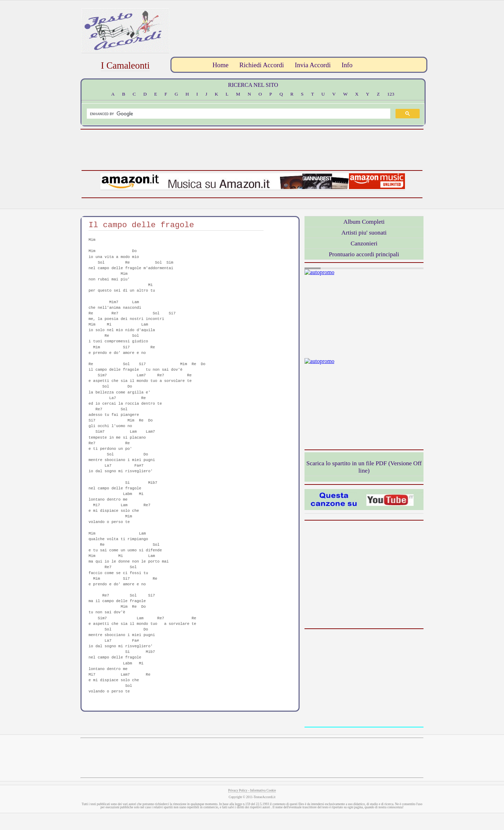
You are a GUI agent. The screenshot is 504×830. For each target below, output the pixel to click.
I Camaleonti (125, 65)
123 (391, 94)
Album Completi (364, 222)
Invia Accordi (313, 65)
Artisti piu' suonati (364, 232)
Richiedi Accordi (262, 65)
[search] (238, 114)
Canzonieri (364, 243)
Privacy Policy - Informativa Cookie (252, 790)
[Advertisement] (298, 24)
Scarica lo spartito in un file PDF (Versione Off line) (364, 467)
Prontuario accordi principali (364, 254)
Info (347, 65)
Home (220, 65)
